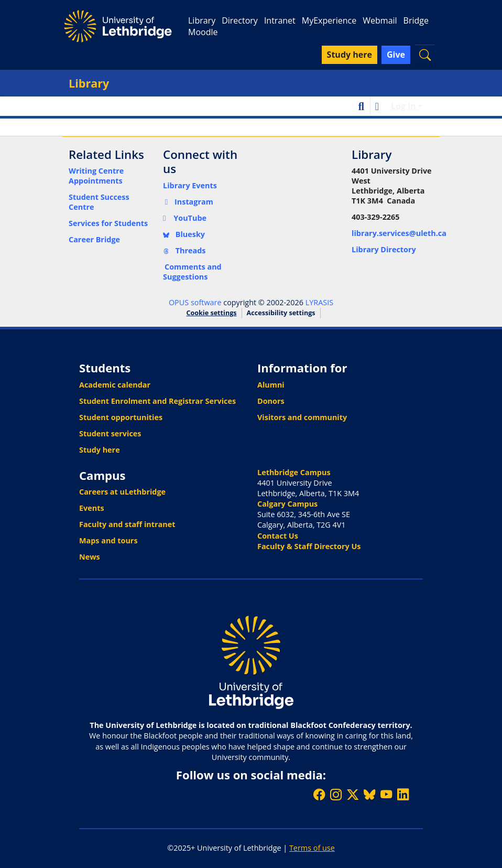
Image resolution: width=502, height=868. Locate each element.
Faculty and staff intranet (127, 524)
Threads (184, 250)
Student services (110, 433)
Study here (100, 450)
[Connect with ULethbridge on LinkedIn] (403, 794)
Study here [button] (350, 55)
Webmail (380, 20)
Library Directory (384, 249)
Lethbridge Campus (294, 472)
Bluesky (184, 234)
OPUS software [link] (195, 302)
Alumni (271, 385)
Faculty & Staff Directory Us (309, 546)
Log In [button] (405, 106)
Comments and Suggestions (192, 272)
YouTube (185, 218)
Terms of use (312, 848)
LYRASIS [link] (319, 302)
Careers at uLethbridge (122, 492)
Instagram (188, 202)
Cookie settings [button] (211, 313)
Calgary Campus (287, 504)
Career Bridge (94, 239)
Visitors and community (302, 417)
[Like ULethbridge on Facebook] (319, 794)
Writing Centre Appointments (96, 176)
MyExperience (329, 20)
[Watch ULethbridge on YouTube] (386, 794)
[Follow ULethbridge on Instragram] (336, 794)
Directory (240, 20)
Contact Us (278, 536)
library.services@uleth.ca (399, 233)
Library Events (190, 185)
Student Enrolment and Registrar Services (157, 401)
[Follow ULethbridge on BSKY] (369, 794)
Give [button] (396, 55)
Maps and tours (108, 540)
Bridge (416, 20)
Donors (271, 401)
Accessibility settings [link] (281, 313)
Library (202, 20)
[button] (425, 55)
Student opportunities (121, 417)
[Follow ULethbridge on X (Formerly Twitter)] (353, 794)
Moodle (203, 32)
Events (92, 508)
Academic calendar (115, 385)
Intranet (280, 20)
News (90, 557)
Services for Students (108, 223)
